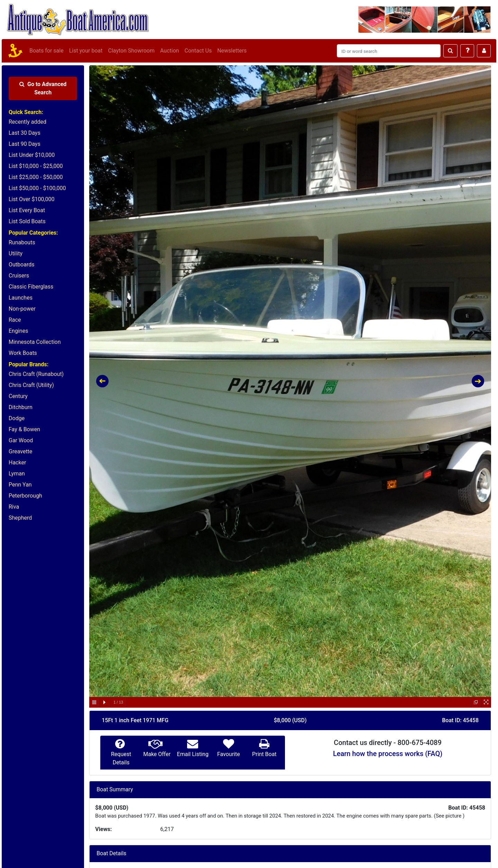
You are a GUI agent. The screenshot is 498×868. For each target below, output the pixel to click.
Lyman (17, 474)
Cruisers (19, 276)
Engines (18, 331)
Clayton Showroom (131, 51)
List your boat (86, 51)
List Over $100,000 (32, 199)
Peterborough (25, 496)
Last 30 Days (25, 133)
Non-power (22, 309)
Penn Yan (20, 485)
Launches (21, 298)
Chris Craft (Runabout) (36, 374)
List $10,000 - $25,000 (36, 166)
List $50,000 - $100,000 (37, 188)
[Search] (389, 51)
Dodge (17, 418)
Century (18, 396)
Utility (16, 253)
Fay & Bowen (24, 429)
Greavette (20, 451)
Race (15, 320)
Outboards (21, 265)
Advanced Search (43, 88)
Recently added (27, 122)
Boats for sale (47, 51)
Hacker (17, 463)
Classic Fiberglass (31, 287)
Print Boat (264, 754)
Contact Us (198, 51)
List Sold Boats (27, 221)
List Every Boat (27, 210)
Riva (14, 507)
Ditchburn (21, 407)
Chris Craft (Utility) (31, 385)
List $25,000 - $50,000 (36, 177)
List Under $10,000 (32, 155)
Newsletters (232, 51)
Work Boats (23, 353)
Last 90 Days (25, 144)
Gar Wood (21, 440)
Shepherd (20, 518)
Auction (170, 51)
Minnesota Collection (35, 342)
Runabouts (22, 242)
